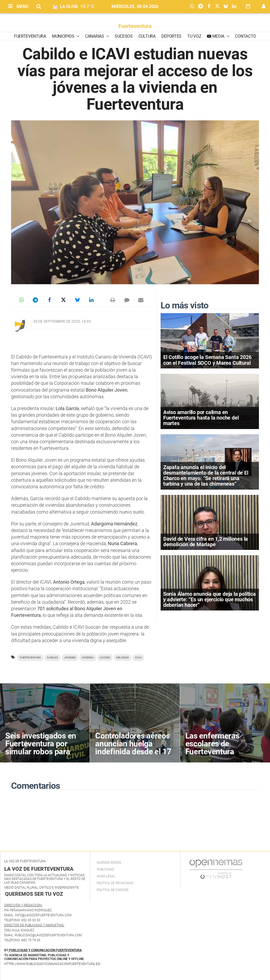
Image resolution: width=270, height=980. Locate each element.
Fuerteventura (135, 26)
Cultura (147, 36)
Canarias (95, 36)
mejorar (122, 658)
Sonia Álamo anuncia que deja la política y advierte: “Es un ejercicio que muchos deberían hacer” (209, 599)
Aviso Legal (106, 876)
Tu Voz (194, 36)
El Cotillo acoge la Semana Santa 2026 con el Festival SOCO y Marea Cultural (207, 360)
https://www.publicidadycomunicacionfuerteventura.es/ (52, 964)
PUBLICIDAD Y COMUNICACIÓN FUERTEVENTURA (45, 950)
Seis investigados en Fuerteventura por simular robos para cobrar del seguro (41, 748)
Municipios (64, 36)
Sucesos (124, 36)
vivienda (88, 658)
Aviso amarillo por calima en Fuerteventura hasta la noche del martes (201, 418)
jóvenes (70, 658)
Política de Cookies (113, 890)
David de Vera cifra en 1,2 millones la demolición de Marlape (206, 542)
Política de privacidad (115, 883)
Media (218, 36)
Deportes (171, 36)
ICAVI (138, 658)
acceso (105, 658)
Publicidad (105, 869)
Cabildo (52, 658)
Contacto (245, 36)
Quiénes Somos (109, 863)
